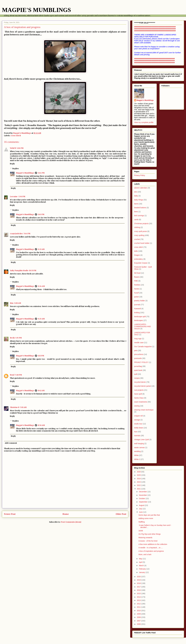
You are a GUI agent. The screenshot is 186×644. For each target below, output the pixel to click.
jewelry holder (139, 301)
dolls (136, 251)
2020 (139, 577)
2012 (139, 604)
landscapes (139, 320)
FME (136, 281)
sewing (137, 406)
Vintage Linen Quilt (141, 440)
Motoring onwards (145, 538)
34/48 (141, 531)
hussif (136, 293)
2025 (139, 475)
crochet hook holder (142, 243)
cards (136, 220)
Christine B (15, 407)
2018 (139, 583)
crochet (137, 239)
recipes (137, 378)
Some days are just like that (149, 515)
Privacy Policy (140, 175)
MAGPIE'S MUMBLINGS (36, 10)
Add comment (11, 443)
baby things (139, 200)
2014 (139, 597)
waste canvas (139, 447)
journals (137, 305)
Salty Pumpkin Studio (19, 271)
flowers (137, 277)
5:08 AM (18, 303)
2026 (139, 472)
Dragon (137, 255)
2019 (139, 580)
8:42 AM (41, 391)
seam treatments (141, 402)
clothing (137, 227)
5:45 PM (41, 214)
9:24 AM (41, 286)
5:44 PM (41, 173)
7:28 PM (18, 375)
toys (136, 432)
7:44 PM (27, 234)
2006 (139, 624)
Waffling (142, 522)
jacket (136, 297)
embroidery (139, 259)
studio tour (138, 424)
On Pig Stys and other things (150, 534)
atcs (136, 192)
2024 (139, 479)
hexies (137, 289)
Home (66, 514)
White (136, 455)
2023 (139, 482)
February (143, 569)
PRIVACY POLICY (141, 362)
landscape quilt (140, 317)
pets (136, 350)
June (141, 512)
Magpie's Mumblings (25, 173)
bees (136, 212)
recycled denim (140, 382)
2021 (139, 489)
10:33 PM (33, 271)
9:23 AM (41, 249)
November (143, 495)
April (141, 562)
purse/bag (138, 366)
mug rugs (138, 339)
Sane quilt (138, 394)
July (141, 509)
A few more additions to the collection (153, 544)
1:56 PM (22, 197)
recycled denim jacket (143, 386)
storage (137, 420)
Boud (12, 375)
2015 (139, 594)
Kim (12, 303)
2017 (139, 587)
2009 (139, 614)
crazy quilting (139, 235)
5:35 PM (19, 338)
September (143, 502)
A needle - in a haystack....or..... (151, 548)
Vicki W (13, 148)
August (142, 505)
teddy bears (139, 428)
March (142, 566)
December (143, 492)
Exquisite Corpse (141, 263)
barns (136, 204)
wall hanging (139, 444)
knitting (137, 313)
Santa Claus (139, 398)
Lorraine (14, 197)
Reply (12, 164)
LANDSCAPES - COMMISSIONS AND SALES (142, 326)
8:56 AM (41, 425)
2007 (139, 621)
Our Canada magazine (143, 347)
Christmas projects (141, 223)
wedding (137, 451)
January (142, 572)
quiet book (138, 370)
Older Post (121, 514)
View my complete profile (144, 122)
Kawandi (138, 309)
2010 (139, 611)
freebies (137, 285)
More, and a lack (145, 554)
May (141, 559)
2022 (139, 485)
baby (136, 196)
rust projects (139, 390)
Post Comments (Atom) (71, 522)
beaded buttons (140, 208)
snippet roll (138, 416)
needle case (139, 343)
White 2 (137, 459)
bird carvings (139, 216)
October (142, 498)
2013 (139, 600)
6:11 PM (41, 356)
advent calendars (141, 188)
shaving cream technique (144, 410)
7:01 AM (23, 407)
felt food (137, 273)
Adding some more (146, 518)
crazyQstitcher (16, 234)
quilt (136, 374)
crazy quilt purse (140, 231)
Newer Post (10, 514)
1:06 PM (20, 148)
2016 (139, 590)
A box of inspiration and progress (151, 551)
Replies (16, 169)
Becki (12, 338)
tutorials (137, 436)
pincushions (139, 354)
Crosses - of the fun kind (148, 541)
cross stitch (16, 136)
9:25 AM (41, 319)
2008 (139, 617)
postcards (138, 358)
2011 (139, 607)
